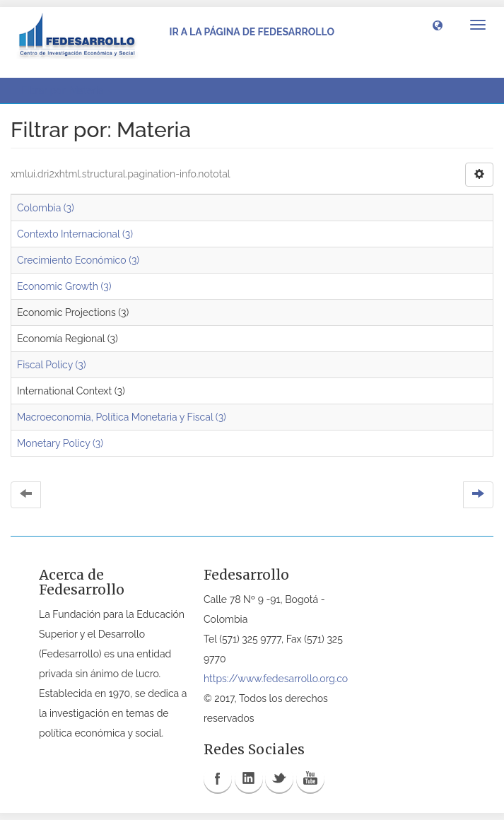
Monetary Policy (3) (60, 443)
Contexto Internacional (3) (75, 234)
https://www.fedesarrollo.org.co (276, 679)
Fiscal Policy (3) (51, 365)
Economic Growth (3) (64, 286)
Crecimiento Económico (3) (78, 260)
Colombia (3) (46, 208)
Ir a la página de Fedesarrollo (252, 32)
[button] (438, 25)
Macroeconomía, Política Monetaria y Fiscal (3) (122, 417)
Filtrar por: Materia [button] (67, 90)
